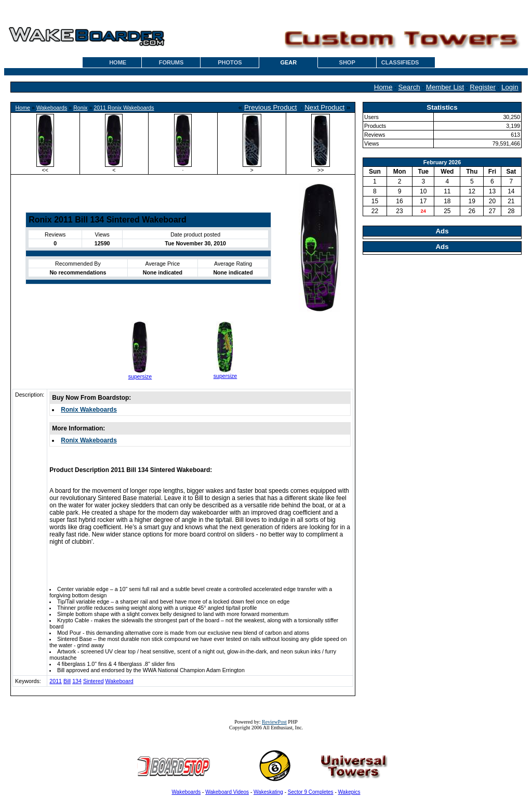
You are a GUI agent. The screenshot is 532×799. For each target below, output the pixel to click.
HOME (118, 62)
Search (409, 87)
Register (483, 87)
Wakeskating (268, 792)
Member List (445, 87)
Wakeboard (119, 681)
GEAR (288, 62)
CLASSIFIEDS (400, 62)
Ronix (80, 108)
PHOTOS (230, 62)
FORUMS (171, 62)
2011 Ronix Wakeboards (124, 108)
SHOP (347, 62)
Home (383, 87)
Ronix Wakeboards (89, 410)
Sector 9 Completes (311, 792)
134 (77, 681)
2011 (56, 681)
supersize (140, 376)
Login (510, 87)
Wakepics (349, 792)
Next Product (324, 107)
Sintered (94, 681)
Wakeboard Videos (227, 792)
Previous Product (271, 107)
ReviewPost (274, 722)
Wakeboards (52, 108)
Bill (67, 681)
